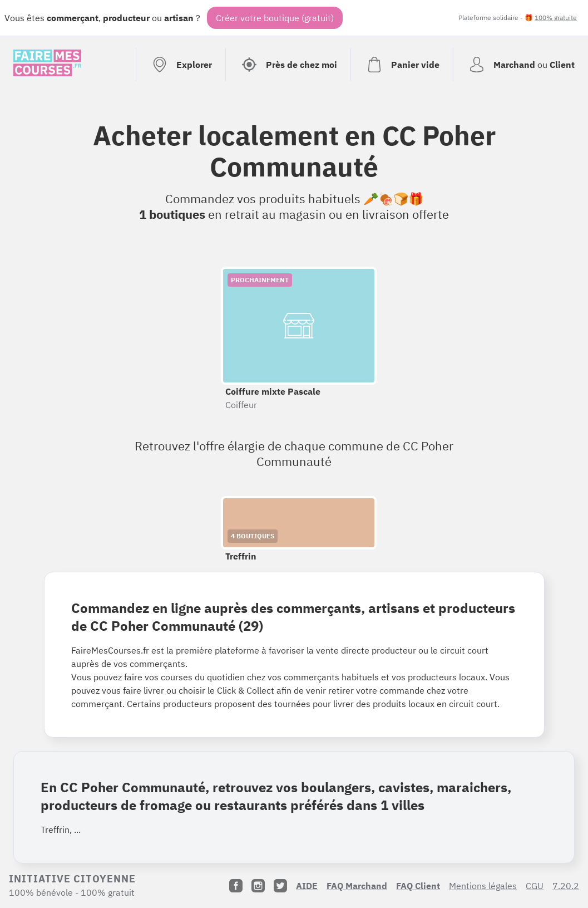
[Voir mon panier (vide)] (402, 65)
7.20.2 (566, 886)
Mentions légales (483, 886)
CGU (535, 886)
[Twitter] (280, 886)
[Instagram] (258, 886)
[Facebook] (236, 886)
